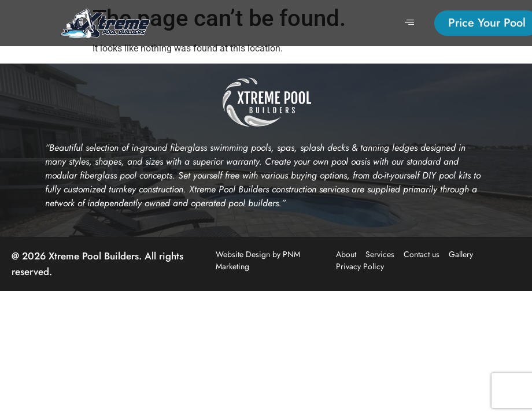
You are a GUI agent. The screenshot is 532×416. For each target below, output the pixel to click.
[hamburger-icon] (410, 23)
